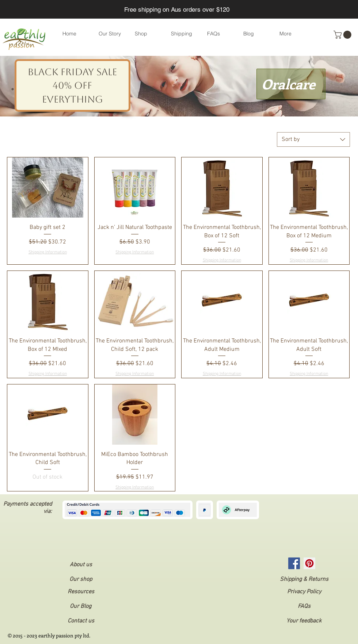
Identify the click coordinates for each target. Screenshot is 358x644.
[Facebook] (294, 563)
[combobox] (313, 139)
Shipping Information (48, 252)
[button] (343, 35)
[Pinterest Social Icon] (309, 563)
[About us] (81, 565)
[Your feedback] (304, 621)
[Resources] (81, 592)
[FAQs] (304, 606)
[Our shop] (81, 579)
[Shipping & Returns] (304, 579)
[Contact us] (81, 621)
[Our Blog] (80, 606)
